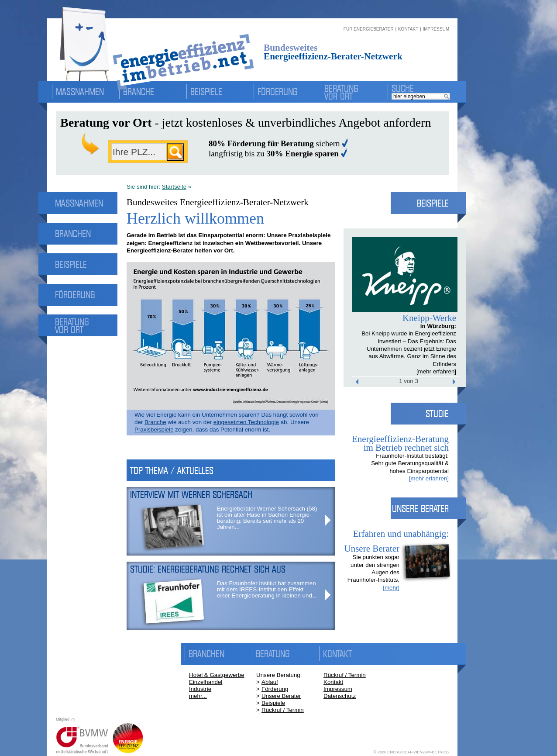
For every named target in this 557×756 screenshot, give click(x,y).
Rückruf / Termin (283, 710)
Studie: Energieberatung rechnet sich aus (208, 569)
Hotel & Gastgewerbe (217, 675)
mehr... (198, 696)
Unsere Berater (281, 696)
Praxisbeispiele (154, 430)
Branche (139, 92)
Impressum (338, 689)
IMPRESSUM (436, 29)
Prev (382, 274)
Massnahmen (80, 92)
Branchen (73, 234)
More (328, 520)
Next (429, 274)
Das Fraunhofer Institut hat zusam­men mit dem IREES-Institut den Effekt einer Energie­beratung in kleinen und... (267, 589)
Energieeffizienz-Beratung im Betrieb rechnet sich (400, 443)
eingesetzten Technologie (246, 422)
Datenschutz (340, 696)
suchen (175, 152)
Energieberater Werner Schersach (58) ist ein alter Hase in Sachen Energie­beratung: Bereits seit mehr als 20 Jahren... (267, 518)
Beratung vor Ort (341, 92)
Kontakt (333, 682)
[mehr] (391, 588)
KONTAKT (408, 29)
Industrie (200, 689)
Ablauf (270, 682)
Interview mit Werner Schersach (191, 494)
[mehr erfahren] (436, 371)
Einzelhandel (206, 682)
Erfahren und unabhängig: (401, 534)
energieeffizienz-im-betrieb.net (153, 43)
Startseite (174, 187)
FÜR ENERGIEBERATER (369, 29)
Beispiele (206, 92)
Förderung (278, 92)
